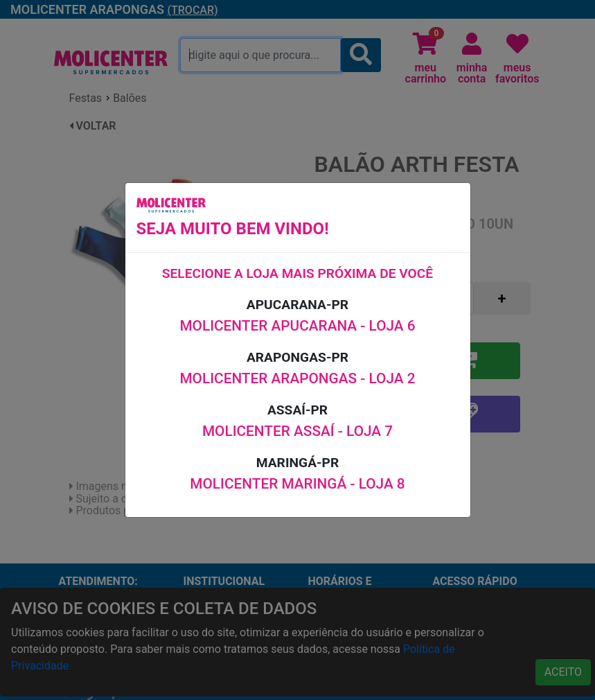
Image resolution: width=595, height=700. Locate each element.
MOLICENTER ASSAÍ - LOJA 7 (297, 431)
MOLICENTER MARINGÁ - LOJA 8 (297, 484)
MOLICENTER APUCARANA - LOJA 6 (297, 326)
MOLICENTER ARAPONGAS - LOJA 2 (297, 378)
